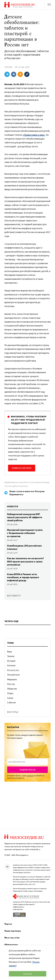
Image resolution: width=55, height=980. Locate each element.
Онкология (24, 482)
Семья (10, 698)
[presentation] (27, 762)
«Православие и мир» (34, 135)
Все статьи (13, 712)
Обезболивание (11, 482)
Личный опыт (14, 675)
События (11, 702)
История (11, 661)
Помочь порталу (22, 468)
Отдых (10, 693)
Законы (11, 656)
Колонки (11, 665)
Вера (10, 651)
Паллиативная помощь (39, 482)
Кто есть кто (13, 670)
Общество (12, 689)
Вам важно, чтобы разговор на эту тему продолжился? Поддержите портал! (29, 420)
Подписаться (27, 770)
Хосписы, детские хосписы (16, 486)
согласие (30, 776)
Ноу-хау (11, 684)
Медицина (12, 679)
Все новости (14, 596)
